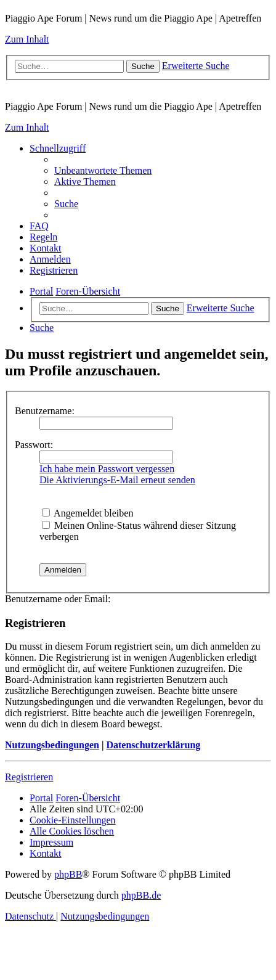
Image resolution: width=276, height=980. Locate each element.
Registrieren (29, 777)
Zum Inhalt (27, 39)
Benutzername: (45, 411)
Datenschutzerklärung (153, 745)
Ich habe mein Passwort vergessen (107, 469)
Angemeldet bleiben (87, 513)
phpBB (68, 874)
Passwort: (34, 445)
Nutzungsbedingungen (52, 745)
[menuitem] (103, 170)
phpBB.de (141, 895)
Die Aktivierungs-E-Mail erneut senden (117, 480)
